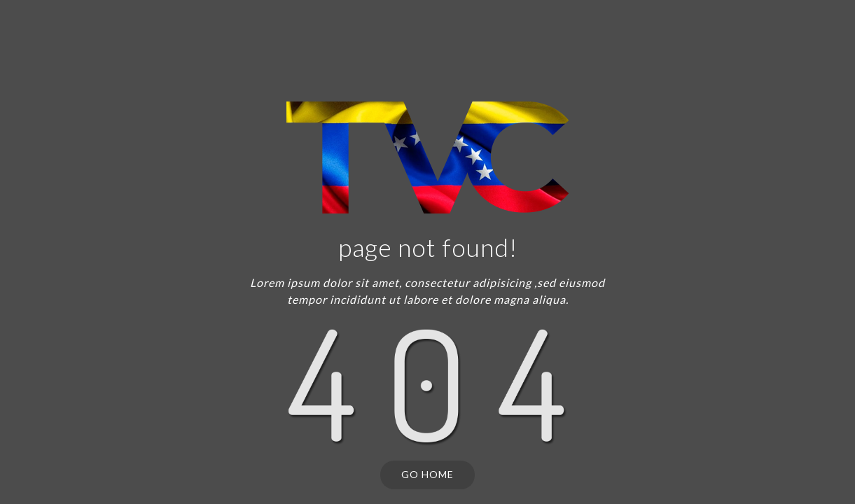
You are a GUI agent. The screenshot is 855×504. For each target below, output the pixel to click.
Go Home (427, 474)
